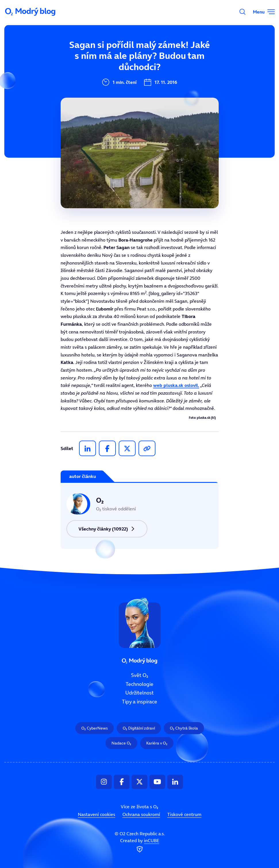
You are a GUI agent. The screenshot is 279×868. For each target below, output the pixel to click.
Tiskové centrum (184, 814)
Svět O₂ (140, 675)
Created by (140, 846)
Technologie (139, 684)
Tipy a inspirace (139, 702)
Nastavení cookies (97, 814)
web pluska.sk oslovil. (176, 385)
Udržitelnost (139, 693)
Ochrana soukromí (141, 814)
